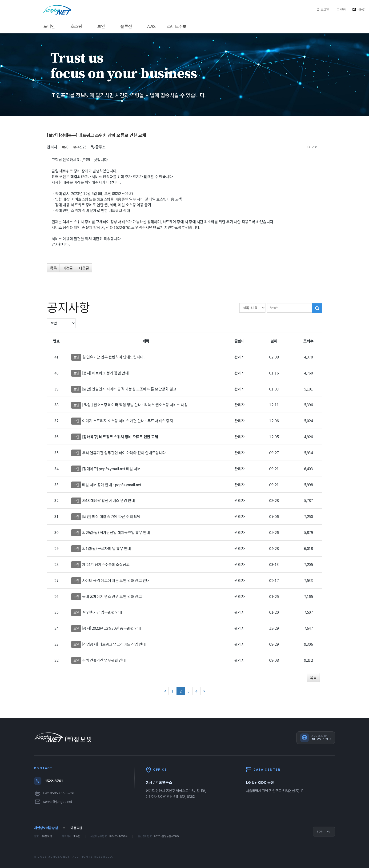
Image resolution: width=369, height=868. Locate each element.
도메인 (49, 26)
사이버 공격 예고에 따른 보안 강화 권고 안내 (116, 580)
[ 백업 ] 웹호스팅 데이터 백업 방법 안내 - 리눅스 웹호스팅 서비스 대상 (135, 405)
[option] (184, 75)
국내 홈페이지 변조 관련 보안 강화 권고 (112, 596)
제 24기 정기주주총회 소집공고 (106, 564)
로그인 (325, 9)
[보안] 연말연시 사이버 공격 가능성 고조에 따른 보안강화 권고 (129, 389)
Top (324, 832)
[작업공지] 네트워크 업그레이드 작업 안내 (114, 644)
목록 (53, 268)
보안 (101, 26)
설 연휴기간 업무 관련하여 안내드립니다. (113, 357)
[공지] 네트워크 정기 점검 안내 (105, 373)
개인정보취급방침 (46, 828)
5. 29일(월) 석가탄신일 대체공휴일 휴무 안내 (116, 532)
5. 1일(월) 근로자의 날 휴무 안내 (106, 548)
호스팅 (76, 26)
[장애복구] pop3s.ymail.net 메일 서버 (111, 469)
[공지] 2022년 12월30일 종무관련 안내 (112, 628)
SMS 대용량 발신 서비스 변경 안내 (108, 500)
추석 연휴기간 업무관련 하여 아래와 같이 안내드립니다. (124, 453)
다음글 (84, 268)
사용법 (361, 9)
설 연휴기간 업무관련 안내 (102, 612)
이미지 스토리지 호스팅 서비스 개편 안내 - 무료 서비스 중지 (128, 421)
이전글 (68, 268)
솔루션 (126, 26)
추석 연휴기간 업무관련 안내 (104, 660)
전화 (343, 9)
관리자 (52, 147)
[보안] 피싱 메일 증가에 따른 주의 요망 (111, 516)
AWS (151, 26)
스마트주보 (177, 26)
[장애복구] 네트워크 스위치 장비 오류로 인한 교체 (120, 437)
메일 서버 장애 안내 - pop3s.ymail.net (112, 485)
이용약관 (76, 828)
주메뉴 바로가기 (0, 0)
